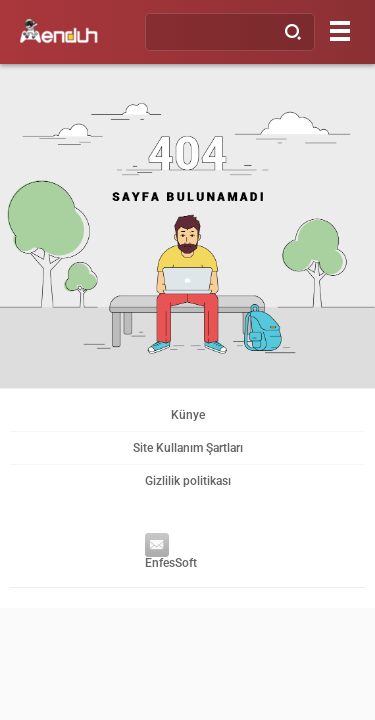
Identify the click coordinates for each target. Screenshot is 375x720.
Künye (188, 415)
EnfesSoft (166, 554)
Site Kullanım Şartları (188, 448)
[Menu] (340, 30)
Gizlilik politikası (188, 481)
